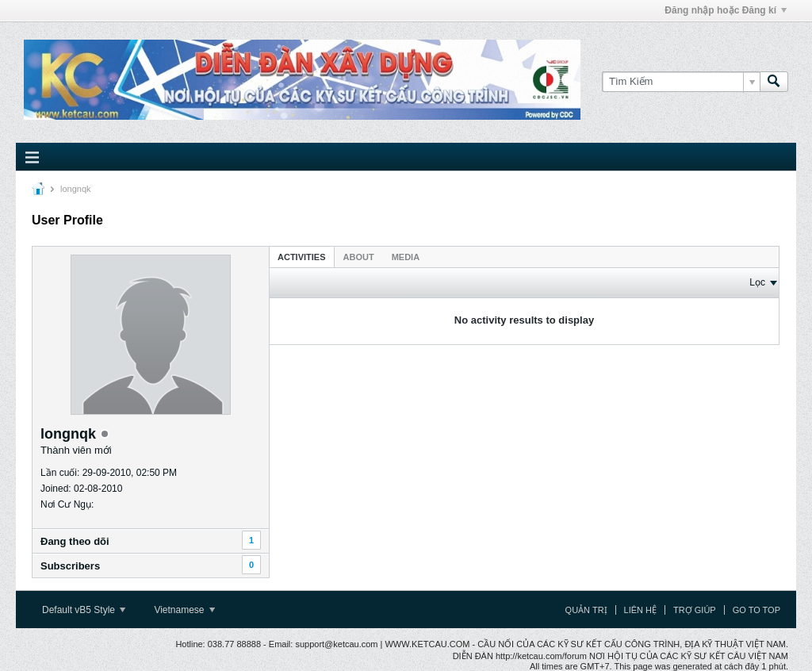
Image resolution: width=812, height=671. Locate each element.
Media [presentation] (406, 257)
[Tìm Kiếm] (681, 82)
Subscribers (70, 566)
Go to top (756, 610)
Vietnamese (184, 610)
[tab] (302, 257)
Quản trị (586, 610)
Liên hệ (640, 610)
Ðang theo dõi (75, 541)
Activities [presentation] (302, 257)
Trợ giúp (695, 610)
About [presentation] (359, 257)
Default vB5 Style (84, 610)
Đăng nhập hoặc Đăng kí (726, 10)
